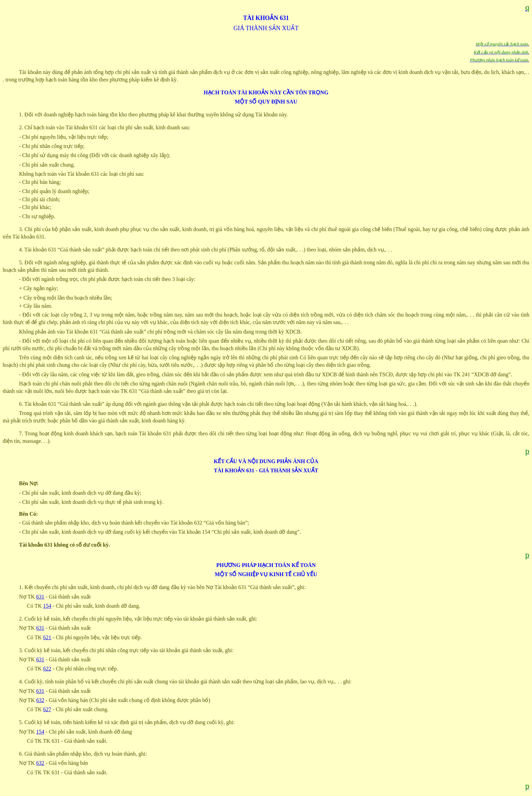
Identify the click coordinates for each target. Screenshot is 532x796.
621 (47, 637)
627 (47, 709)
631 (40, 597)
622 (47, 669)
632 (40, 700)
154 (47, 606)
